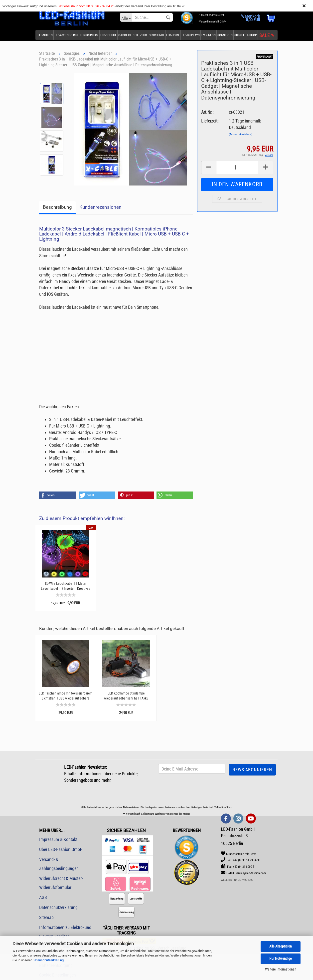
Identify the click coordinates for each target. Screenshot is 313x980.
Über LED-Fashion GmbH (61, 849)
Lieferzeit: (210, 121)
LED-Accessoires (66, 35)
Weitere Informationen (281, 969)
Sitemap (46, 917)
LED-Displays (191, 35)
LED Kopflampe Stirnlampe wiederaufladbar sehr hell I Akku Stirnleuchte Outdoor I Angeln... (126, 696)
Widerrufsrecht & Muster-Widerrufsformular (61, 883)
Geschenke (157, 35)
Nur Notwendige (281, 958)
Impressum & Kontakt (58, 839)
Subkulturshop (246, 35)
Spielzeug (140, 35)
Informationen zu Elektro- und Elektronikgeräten (65, 932)
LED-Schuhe (108, 35)
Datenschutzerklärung (48, 960)
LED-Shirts (45, 35)
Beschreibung (57, 207)
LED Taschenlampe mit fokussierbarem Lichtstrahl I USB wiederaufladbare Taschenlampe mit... (66, 696)
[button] (58, 495)
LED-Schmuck (89, 35)
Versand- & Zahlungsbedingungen (59, 864)
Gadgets (125, 35)
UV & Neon (209, 35)
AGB (43, 897)
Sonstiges (225, 35)
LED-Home (173, 35)
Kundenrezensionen (100, 207)
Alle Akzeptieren (281, 946)
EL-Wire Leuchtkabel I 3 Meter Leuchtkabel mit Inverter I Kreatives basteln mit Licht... (66, 586)
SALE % (267, 35)
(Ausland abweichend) (241, 134)
